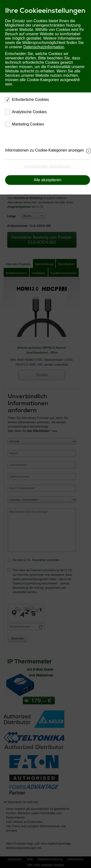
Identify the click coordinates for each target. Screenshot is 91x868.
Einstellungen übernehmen (48, 167)
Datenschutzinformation (44, 47)
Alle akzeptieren (48, 180)
